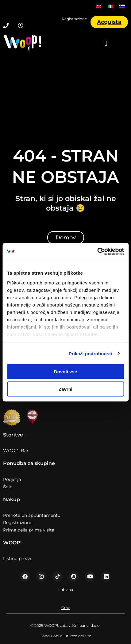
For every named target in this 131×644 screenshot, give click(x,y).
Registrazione (18, 523)
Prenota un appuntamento (32, 515)
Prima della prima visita (29, 530)
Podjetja (12, 479)
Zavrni (65, 389)
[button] (106, 44)
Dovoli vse (65, 372)
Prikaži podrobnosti (91, 353)
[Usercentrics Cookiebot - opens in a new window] (97, 251)
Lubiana (66, 590)
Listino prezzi (17, 558)
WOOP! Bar (16, 451)
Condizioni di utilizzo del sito (65, 636)
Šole (8, 487)
